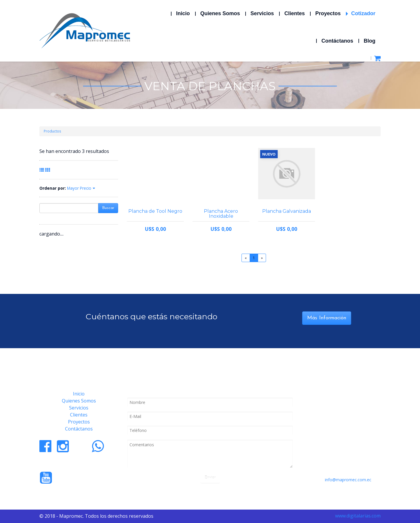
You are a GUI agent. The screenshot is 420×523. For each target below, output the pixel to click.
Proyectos (79, 422)
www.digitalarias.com (358, 516)
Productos (52, 131)
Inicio (79, 394)
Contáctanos (79, 429)
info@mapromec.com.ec (348, 480)
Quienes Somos (79, 401)
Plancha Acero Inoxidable (221, 214)
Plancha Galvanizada (287, 211)
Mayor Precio (79, 188)
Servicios (79, 408)
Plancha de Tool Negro (155, 211)
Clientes (79, 415)
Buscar (108, 208)
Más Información (327, 318)
